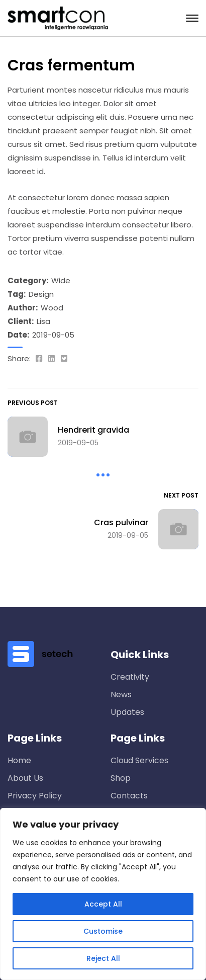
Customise (103, 931)
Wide (61, 280)
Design (41, 294)
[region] (103, 894)
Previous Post (33, 403)
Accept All (103, 904)
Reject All (103, 958)
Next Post (181, 495)
